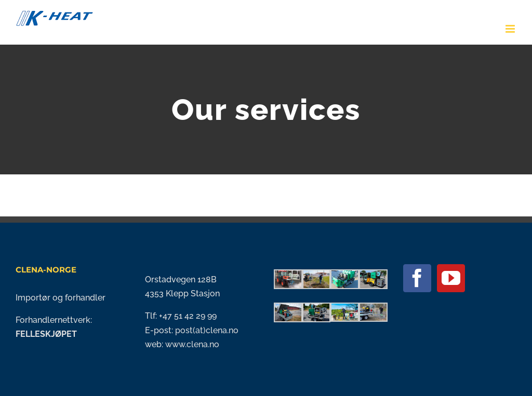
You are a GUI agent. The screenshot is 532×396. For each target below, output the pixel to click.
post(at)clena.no (206, 330)
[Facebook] (417, 278)
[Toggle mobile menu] (511, 29)
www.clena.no (192, 344)
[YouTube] (451, 278)
